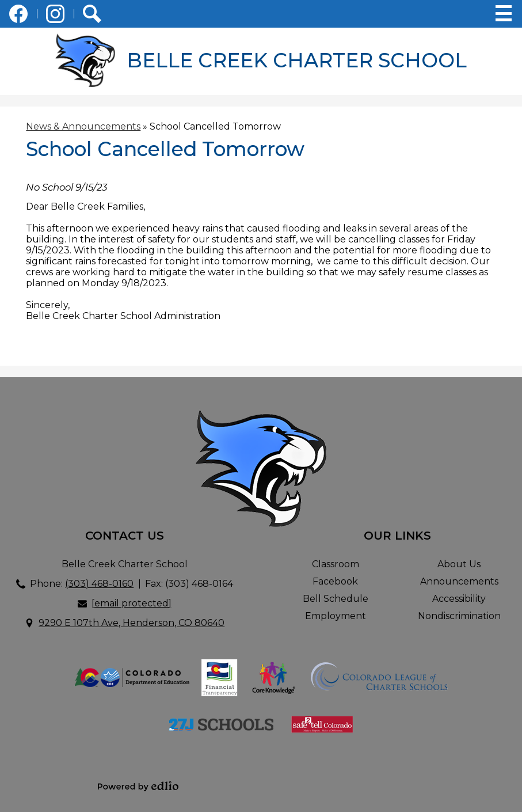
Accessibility (459, 599)
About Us (459, 564)
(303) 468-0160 (99, 584)
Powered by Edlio (138, 786)
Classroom (336, 564)
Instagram (55, 16)
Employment (336, 616)
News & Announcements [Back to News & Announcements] (83, 126)
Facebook (18, 16)
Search (92, 16)
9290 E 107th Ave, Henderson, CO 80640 (132, 623)
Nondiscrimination (459, 616)
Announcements (459, 581)
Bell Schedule (336, 599)
